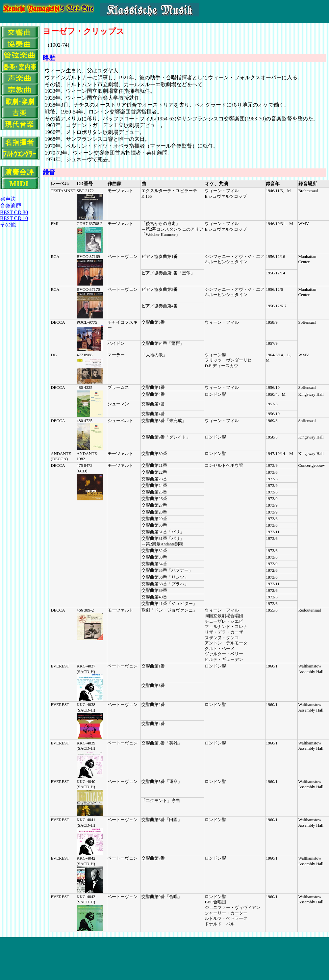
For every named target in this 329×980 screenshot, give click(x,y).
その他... (10, 225)
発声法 (8, 199)
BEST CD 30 (14, 212)
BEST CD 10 (14, 218)
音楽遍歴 (11, 206)
